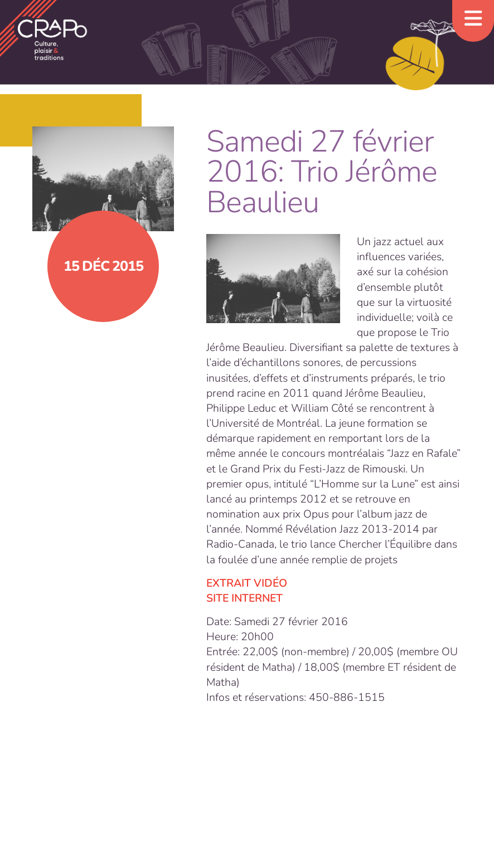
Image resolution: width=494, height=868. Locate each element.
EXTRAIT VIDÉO (247, 583)
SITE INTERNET (244, 598)
